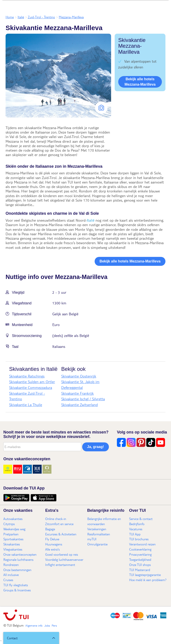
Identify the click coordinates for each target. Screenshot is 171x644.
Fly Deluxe (52, 539)
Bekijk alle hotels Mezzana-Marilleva (140, 82)
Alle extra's (52, 549)
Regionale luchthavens (18, 559)
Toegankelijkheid (140, 559)
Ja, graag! (96, 447)
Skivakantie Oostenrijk (79, 376)
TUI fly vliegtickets (16, 585)
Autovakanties (13, 519)
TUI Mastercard (140, 570)
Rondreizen (11, 565)
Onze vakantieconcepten (20, 554)
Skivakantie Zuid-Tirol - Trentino (27, 396)
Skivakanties (12, 544)
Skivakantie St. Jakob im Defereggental (80, 385)
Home (10, 17)
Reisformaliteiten (99, 534)
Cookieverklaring (140, 549)
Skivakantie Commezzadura (31, 387)
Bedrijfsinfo (137, 524)
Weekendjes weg (14, 529)
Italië (21, 17)
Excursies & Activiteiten (61, 534)
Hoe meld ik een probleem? (148, 580)
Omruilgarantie (97, 544)
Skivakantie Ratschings (27, 376)
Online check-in (56, 519)
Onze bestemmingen (17, 570)
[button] (31, 638)
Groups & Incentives (17, 590)
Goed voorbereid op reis (62, 554)
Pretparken (11, 534)
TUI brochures (139, 539)
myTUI (92, 539)
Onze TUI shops (140, 565)
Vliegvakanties (13, 549)
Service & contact (141, 519)
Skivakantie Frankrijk (77, 393)
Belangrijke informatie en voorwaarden (104, 521)
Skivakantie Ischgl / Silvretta (83, 399)
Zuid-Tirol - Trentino (41, 17)
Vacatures (136, 529)
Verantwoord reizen (142, 544)
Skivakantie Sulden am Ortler (32, 382)
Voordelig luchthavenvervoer (64, 559)
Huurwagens (54, 544)
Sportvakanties (13, 539)
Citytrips (9, 524)
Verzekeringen (97, 529)
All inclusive (11, 575)
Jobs (47, 625)
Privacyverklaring (140, 554)
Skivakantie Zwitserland (79, 405)
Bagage (50, 529)
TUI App (135, 534)
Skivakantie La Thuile (26, 405)
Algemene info (34, 625)
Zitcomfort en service (59, 524)
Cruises (8, 580)
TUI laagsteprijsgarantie (145, 575)
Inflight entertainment (60, 565)
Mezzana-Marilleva (71, 17)
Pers (54, 625)
